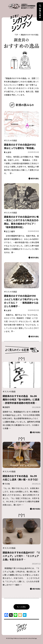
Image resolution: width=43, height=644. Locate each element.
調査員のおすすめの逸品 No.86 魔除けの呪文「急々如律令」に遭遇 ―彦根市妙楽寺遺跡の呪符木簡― (22, 399)
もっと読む (22, 607)
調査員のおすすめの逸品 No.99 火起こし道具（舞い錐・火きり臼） (21, 478)
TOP (16, 35)
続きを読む (34, 179)
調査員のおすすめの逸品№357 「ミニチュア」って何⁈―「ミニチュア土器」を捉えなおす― (21, 556)
